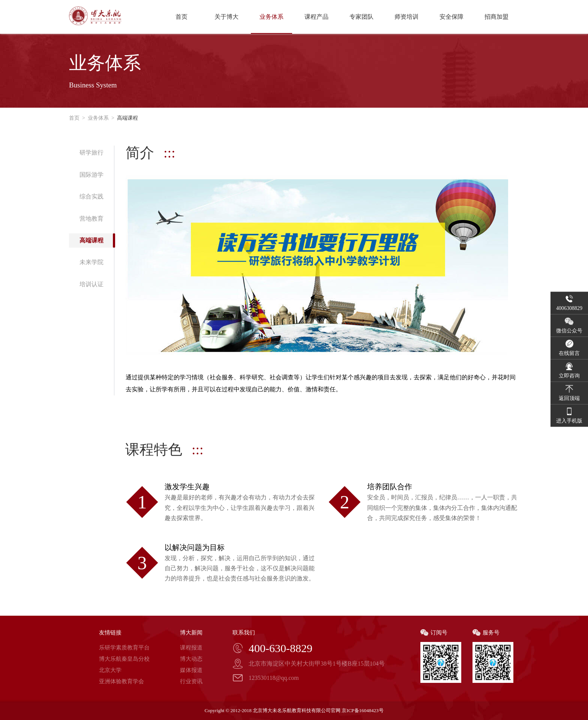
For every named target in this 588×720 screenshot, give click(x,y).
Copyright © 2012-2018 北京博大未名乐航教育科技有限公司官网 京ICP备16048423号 (294, 710)
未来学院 (91, 262)
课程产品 (316, 17)
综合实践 (91, 196)
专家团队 (361, 17)
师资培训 (406, 17)
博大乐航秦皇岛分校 (124, 659)
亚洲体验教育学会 (121, 681)
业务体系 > (100, 118)
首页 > (77, 118)
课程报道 (191, 648)
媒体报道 (191, 670)
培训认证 (91, 284)
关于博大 (226, 17)
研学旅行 (91, 153)
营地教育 (91, 219)
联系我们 (244, 633)
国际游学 (91, 175)
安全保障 (451, 17)
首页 (181, 17)
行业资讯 (191, 681)
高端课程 (126, 118)
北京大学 (110, 670)
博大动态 (191, 659)
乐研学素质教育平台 (124, 648)
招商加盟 (496, 17)
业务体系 (271, 17)
